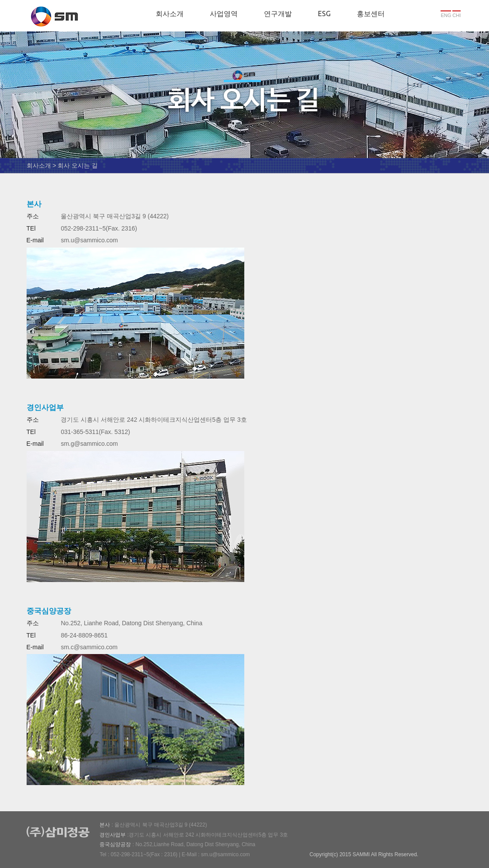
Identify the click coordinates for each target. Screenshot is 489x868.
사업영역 (224, 14)
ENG (446, 15)
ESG (324, 14)
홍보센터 (371, 14)
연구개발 (278, 14)
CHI (457, 15)
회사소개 (170, 14)
